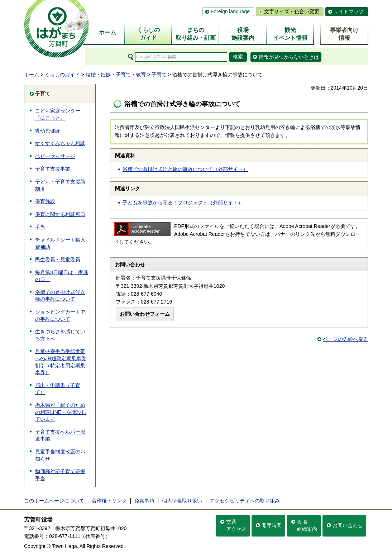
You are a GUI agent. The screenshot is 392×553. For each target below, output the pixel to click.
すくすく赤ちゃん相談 (60, 143)
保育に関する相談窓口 (60, 214)
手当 (40, 227)
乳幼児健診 (48, 131)
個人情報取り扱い (182, 501)
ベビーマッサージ (55, 156)
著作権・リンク (109, 501)
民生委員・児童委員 (58, 259)
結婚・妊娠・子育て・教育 (116, 75)
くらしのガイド (62, 75)
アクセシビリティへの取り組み (245, 501)
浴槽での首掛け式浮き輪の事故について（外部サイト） (185, 169)
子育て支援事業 (53, 169)
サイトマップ (349, 11)
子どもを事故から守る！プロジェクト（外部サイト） (183, 202)
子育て (159, 75)
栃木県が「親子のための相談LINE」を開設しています (61, 412)
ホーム (32, 75)
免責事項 (144, 501)
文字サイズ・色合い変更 (292, 11)
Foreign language (230, 11)
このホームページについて (54, 501)
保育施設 (45, 201)
